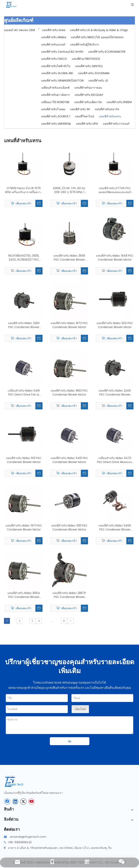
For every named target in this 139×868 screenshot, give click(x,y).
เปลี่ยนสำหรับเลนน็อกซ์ (55, 88)
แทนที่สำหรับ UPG (87, 124)
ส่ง (70, 741)
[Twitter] (23, 802)
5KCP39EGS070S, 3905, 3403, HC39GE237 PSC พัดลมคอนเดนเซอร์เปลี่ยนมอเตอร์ (24, 258)
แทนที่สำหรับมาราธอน (88, 88)
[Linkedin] (15, 802)
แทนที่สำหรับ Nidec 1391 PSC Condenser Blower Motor (69, 527)
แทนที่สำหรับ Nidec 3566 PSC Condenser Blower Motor (69, 258)
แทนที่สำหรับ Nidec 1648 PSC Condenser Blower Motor (115, 258)
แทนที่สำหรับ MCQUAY (89, 95)
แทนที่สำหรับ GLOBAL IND (57, 73)
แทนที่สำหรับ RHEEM (119, 102)
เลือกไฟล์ (80, 709)
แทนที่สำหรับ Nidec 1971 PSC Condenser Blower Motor (24, 527)
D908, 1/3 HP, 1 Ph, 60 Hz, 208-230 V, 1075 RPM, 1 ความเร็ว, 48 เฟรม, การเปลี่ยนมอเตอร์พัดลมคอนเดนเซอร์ (69, 190)
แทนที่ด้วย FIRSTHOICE (86, 59)
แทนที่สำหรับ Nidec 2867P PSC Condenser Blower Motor (69, 595)
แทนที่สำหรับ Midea (54, 37)
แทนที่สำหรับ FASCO (54, 59)
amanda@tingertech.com (28, 837)
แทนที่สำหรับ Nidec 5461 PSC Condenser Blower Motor (69, 460)
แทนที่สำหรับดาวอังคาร (55, 95)
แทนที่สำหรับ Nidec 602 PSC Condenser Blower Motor (115, 325)
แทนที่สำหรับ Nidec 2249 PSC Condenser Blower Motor (115, 393)
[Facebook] (7, 802)
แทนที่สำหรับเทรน (110, 116)
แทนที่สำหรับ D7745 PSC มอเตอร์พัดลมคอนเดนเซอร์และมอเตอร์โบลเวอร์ (115, 190)
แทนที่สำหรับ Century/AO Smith (62, 52)
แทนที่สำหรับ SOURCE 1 (56, 116)
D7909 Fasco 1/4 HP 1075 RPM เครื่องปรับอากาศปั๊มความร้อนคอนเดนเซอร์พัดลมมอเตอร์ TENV (24, 190)
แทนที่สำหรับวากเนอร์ (116, 124)
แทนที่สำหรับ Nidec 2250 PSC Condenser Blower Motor (24, 325)
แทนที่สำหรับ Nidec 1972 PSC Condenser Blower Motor (69, 325)
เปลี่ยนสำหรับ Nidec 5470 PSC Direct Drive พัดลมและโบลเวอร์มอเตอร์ (115, 460)
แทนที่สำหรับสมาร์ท (107, 109)
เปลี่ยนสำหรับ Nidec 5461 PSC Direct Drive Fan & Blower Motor (24, 393)
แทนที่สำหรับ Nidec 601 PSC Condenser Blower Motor (24, 460)
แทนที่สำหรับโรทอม (53, 109)
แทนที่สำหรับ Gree (54, 30)
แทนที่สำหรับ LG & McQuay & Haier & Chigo (99, 30)
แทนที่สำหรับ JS (98, 81)
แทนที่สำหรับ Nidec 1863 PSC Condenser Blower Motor (69, 393)
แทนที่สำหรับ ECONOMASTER (107, 52)
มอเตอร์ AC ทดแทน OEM (20, 30)
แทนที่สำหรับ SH (80, 109)
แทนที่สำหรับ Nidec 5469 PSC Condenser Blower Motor (115, 527)
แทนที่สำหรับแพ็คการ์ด (88, 102)
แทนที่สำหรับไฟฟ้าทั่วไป (56, 66)
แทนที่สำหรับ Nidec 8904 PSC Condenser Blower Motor (24, 595)
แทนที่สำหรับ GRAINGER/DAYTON (62, 81)
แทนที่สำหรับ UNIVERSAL (56, 124)
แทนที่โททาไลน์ (85, 116)
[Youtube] (31, 802)
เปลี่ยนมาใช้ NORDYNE (55, 102)
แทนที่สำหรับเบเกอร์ (53, 45)
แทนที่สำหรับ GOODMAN (94, 73)
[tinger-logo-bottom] (17, 781)
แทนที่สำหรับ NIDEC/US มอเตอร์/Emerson (97, 37)
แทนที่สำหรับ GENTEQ (89, 66)
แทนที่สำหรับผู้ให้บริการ (85, 45)
